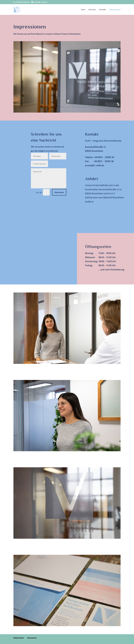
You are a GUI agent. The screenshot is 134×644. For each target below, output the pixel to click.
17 (77, 107)
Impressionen (115, 10)
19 (82, 107)
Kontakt (102, 10)
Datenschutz (19, 638)
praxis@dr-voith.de (95, 165)
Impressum (32, 638)
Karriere (92, 10)
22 (89, 107)
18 (80, 107)
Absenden (59, 192)
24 (93, 107)
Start (83, 10)
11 (64, 107)
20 (84, 107)
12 (66, 107)
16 (75, 107)
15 (73, 107)
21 (86, 107)
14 (70, 107)
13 (68, 107)
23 (91, 107)
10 (61, 107)
